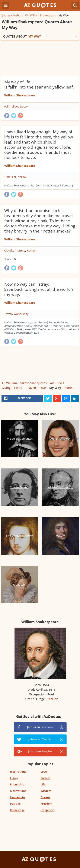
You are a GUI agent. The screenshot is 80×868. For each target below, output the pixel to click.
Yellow (14, 106)
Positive (15, 804)
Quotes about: (40, 36)
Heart (18, 388)
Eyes (61, 383)
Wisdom (46, 791)
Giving (6, 388)
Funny (14, 778)
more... (69, 388)
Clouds (9, 250)
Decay (24, 106)
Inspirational (19, 772)
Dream (45, 797)
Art (52, 383)
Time (7, 177)
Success (45, 778)
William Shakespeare (43, 15)
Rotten (31, 250)
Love (43, 388)
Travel (8, 314)
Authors (18, 15)
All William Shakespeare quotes (24, 383)
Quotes (6, 15)
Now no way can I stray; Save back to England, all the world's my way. (39, 289)
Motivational (19, 791)
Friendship (17, 784)
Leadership (17, 797)
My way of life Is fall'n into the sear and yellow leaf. (39, 84)
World (17, 314)
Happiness (47, 810)
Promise (20, 250)
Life (43, 784)
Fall (6, 106)
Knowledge (17, 810)
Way (26, 314)
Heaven (31, 388)
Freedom (46, 804)
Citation (52, 699)
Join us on (40, 727)
